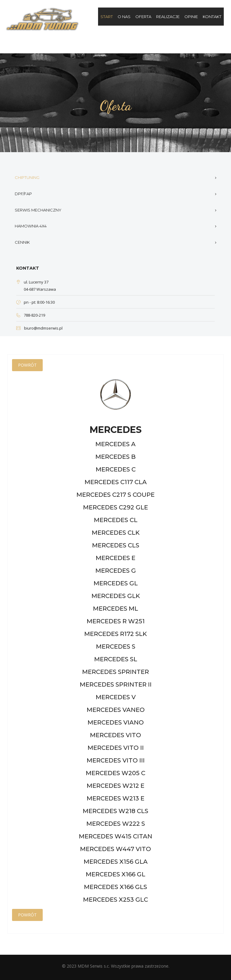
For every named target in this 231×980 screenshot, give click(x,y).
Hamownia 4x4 (31, 226)
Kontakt (212, 17)
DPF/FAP (23, 194)
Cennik (22, 242)
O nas (124, 17)
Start (107, 17)
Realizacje (168, 17)
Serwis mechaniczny (38, 210)
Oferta (143, 17)
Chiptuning (27, 177)
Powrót (27, 365)
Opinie (191, 17)
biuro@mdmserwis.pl (43, 328)
